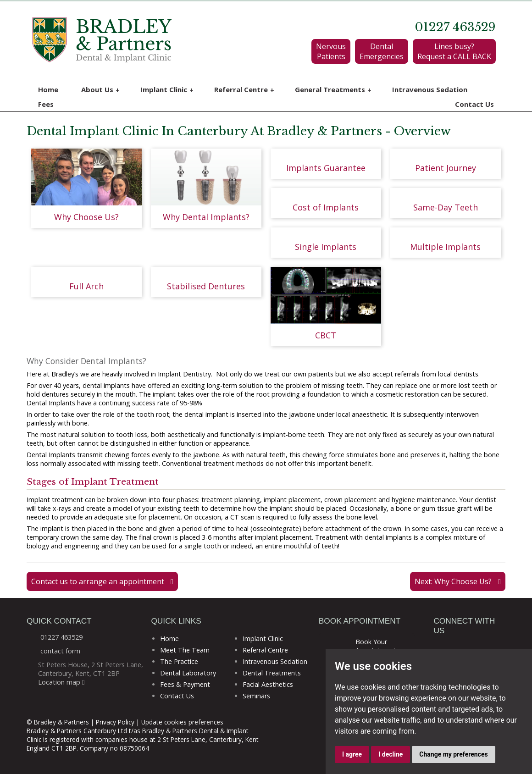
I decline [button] (391, 754)
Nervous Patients (331, 51)
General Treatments (333, 90)
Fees (46, 104)
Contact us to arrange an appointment (102, 581)
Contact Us (474, 104)
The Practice (179, 661)
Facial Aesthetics (268, 684)
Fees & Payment (185, 684)
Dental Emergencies (382, 51)
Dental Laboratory (188, 673)
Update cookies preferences (182, 722)
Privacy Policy (115, 722)
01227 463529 (455, 27)
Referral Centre (244, 90)
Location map (61, 682)
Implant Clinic (167, 90)
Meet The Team (185, 650)
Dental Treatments (272, 673)
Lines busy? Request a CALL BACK (454, 51)
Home (48, 89)
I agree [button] (352, 754)
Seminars (256, 696)
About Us (100, 90)
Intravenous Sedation (430, 89)
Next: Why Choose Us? (458, 581)
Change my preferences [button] (453, 754)
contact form (60, 651)
